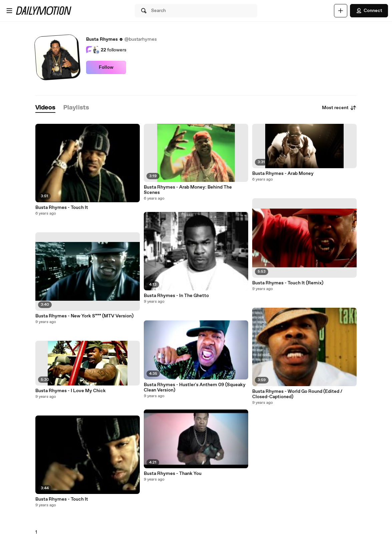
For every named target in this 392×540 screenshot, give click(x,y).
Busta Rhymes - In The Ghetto (176, 296)
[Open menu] (9, 11)
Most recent (339, 108)
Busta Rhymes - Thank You (173, 474)
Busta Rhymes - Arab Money (283, 174)
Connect (369, 11)
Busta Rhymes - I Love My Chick (71, 391)
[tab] (45, 108)
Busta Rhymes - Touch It (62, 208)
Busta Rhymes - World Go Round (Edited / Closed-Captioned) (297, 394)
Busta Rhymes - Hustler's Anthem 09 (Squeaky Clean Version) (195, 387)
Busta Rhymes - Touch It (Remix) (288, 283)
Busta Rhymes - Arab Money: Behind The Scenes (188, 190)
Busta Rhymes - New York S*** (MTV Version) (84, 316)
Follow (106, 67)
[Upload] (341, 11)
